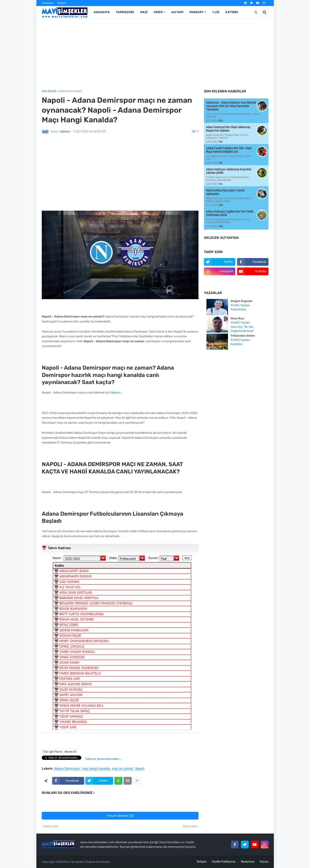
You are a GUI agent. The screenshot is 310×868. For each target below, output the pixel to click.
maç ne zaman (122, 769)
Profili (234, 305)
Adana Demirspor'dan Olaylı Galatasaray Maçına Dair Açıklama (228, 129)
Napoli (140, 769)
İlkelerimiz (248, 862)
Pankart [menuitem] (197, 12)
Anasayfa (48, 3)
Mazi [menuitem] (144, 12)
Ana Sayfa (49, 91)
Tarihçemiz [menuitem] (125, 12)
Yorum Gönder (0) (120, 816)
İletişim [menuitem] (232, 12)
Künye (264, 862)
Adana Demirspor (70, 91)
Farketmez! (238, 309)
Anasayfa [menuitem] (102, 12)
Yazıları (245, 305)
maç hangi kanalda (96, 769)
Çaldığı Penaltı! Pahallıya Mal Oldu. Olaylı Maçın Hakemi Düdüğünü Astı (229, 150)
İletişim (62, 3)
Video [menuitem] (158, 12)
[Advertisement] (155, 54)
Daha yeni (51, 826)
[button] (256, 12)
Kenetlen (237, 344)
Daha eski (190, 826)
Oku (221, 121)
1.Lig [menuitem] (216, 12)
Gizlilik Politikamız (224, 862)
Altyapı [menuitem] (177, 12)
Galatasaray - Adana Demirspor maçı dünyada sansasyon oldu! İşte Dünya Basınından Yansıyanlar (231, 106)
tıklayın (115, 393)
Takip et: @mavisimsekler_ (103, 759)
